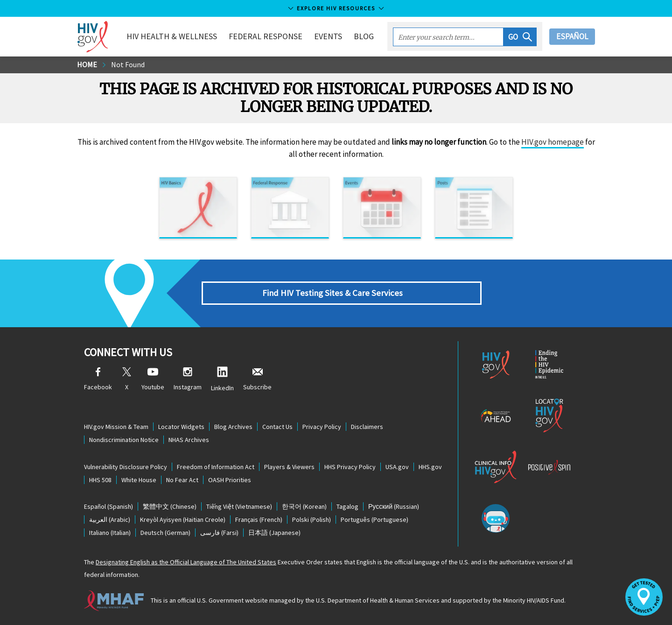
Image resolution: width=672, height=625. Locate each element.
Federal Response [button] (266, 36)
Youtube (153, 379)
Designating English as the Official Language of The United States (186, 562)
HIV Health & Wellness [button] (172, 36)
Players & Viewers (289, 467)
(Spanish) (108, 506)
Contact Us (277, 427)
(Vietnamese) (239, 506)
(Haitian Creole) (183, 520)
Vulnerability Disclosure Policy (126, 467)
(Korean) (304, 506)
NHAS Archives (189, 440)
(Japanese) (274, 533)
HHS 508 (100, 480)
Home (87, 64)
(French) (259, 520)
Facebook (98, 379)
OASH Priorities (230, 480)
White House (139, 480)
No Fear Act (182, 480)
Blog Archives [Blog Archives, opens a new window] (233, 427)
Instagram (188, 379)
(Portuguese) (374, 520)
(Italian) (110, 533)
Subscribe (257, 379)
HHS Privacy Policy (350, 467)
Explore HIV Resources (336, 8)
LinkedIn (222, 379)
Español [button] (572, 36)
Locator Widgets (181, 427)
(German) (165, 533)
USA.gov (397, 467)
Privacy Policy (322, 427)
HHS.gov (430, 467)
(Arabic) (110, 520)
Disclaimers (367, 427)
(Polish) (311, 520)
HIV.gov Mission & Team (116, 427)
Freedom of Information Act (216, 467)
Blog (364, 36)
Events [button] (328, 36)
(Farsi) (219, 533)
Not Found (128, 64)
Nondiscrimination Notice (124, 440)
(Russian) (394, 506)
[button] (520, 37)
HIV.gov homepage (553, 142)
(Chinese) (170, 506)
